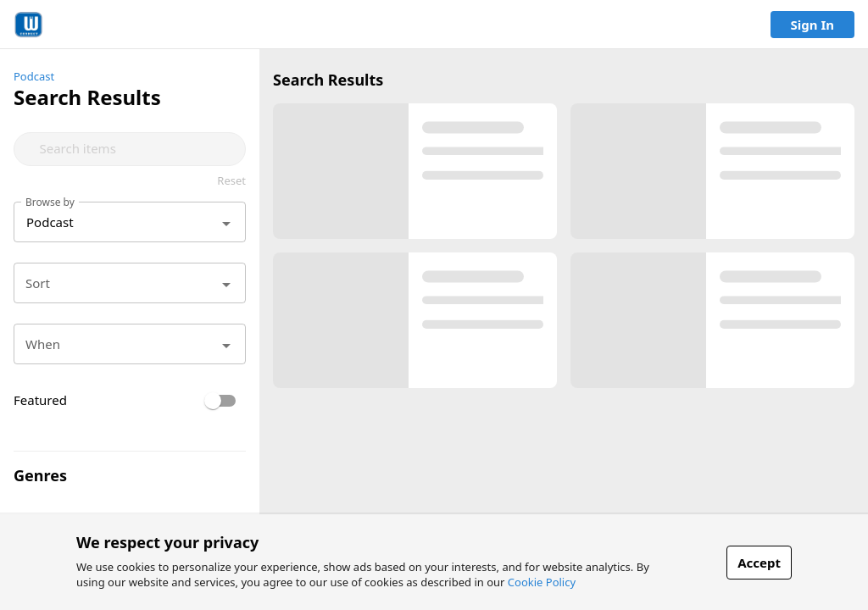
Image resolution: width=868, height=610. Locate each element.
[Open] (226, 224)
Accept (759, 563)
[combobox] (135, 149)
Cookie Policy (542, 582)
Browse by (50, 202)
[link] (28, 25)
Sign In (812, 25)
